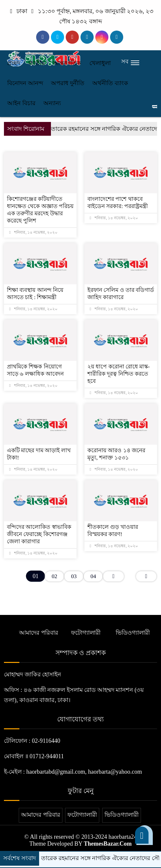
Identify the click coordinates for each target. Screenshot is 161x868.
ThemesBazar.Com (108, 844)
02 (54, 576)
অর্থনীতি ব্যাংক (110, 83)
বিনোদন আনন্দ (25, 83)
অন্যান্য (52, 103)
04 (93, 576)
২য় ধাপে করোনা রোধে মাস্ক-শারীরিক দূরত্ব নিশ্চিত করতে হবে (119, 374)
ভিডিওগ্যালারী (133, 633)
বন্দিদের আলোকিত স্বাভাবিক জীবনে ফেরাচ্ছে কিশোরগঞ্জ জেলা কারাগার (39, 534)
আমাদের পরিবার (39, 633)
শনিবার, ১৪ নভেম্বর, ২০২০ (33, 232)
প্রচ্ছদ (14, 63)
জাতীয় (37, 63)
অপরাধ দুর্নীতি (68, 83)
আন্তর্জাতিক (67, 63)
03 (74, 576)
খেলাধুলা (100, 63)
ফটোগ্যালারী (86, 633)
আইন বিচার (21, 103)
